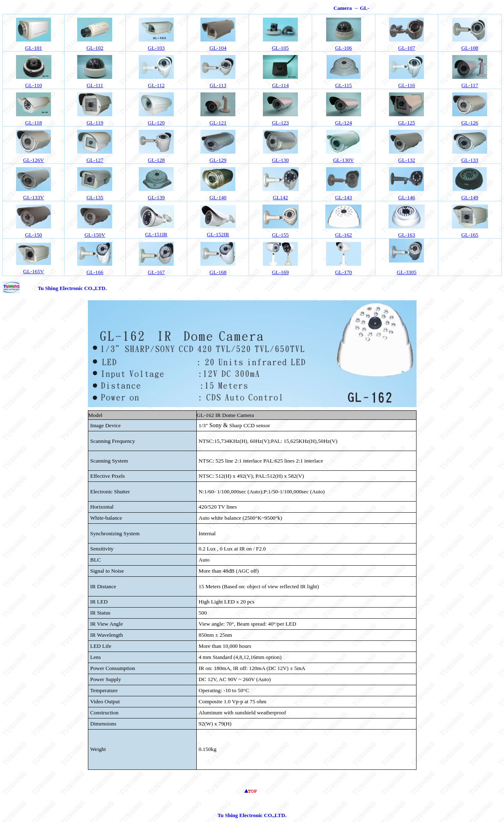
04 (218, 48)
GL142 (280, 197)
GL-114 (280, 85)
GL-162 (344, 235)
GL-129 (218, 160)
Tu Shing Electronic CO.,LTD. (72, 288)
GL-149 (470, 197)
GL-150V (95, 235)
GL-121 (218, 123)
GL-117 (470, 85)
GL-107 (406, 48)
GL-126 (470, 123)
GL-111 (95, 85)
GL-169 (280, 272)
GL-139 (156, 197)
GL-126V (33, 160)
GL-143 (344, 197)
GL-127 (95, 160)
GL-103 (156, 48)
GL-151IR (156, 234)
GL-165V (33, 271)
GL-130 (280, 160)
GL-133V (33, 197)
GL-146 (406, 197)
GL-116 (407, 85)
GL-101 (33, 48)
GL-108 (470, 48)
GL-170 (344, 272)
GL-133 (470, 160)
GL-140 (218, 197)
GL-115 (344, 85)
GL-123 (280, 123)
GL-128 (156, 160)
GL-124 (344, 123)
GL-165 (470, 235)
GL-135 (95, 197)
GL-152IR (218, 234)
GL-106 (344, 48)
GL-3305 (407, 272)
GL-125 (406, 123)
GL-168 (218, 272)
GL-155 (280, 235)
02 (95, 48)
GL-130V (344, 160)
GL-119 (95, 123)
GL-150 (33, 235)
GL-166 (95, 272)
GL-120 (156, 123)
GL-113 (218, 85)
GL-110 (33, 85)
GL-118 (33, 123)
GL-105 (280, 48)
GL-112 (156, 85)
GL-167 (156, 272)
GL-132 (406, 160)
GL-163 (406, 235)
